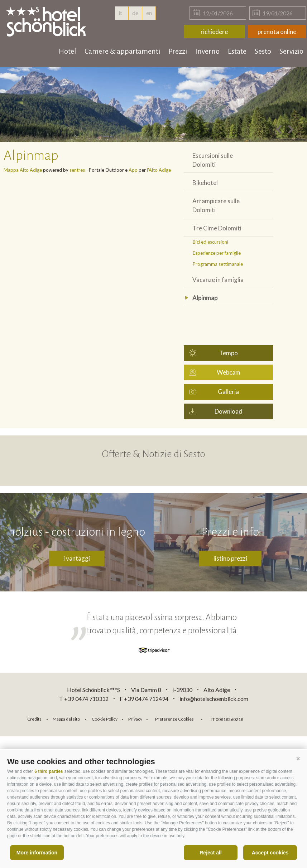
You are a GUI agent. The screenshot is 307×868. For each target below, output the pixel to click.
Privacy (135, 719)
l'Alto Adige (159, 170)
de (135, 13)
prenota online (277, 32)
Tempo (229, 353)
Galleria (228, 392)
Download (228, 411)
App (133, 170)
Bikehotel (205, 183)
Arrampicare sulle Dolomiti (216, 205)
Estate (237, 51)
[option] (153, 104)
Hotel (68, 51)
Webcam (229, 372)
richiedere (214, 32)
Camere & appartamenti (122, 51)
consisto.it (267, 718)
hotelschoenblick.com (47, 21)
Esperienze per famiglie (217, 253)
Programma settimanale (218, 264)
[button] (298, 759)
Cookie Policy (105, 719)
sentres (77, 170)
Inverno (207, 51)
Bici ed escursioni (210, 242)
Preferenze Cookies (174, 719)
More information (37, 853)
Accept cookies (270, 853)
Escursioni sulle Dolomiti (213, 160)
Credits (34, 719)
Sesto (263, 51)
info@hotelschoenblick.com (214, 699)
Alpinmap (205, 298)
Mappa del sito (66, 719)
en (149, 13)
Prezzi (178, 51)
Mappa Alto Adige (23, 170)
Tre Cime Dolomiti (217, 228)
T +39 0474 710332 (84, 699)
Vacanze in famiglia (218, 280)
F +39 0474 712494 (145, 699)
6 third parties (49, 771)
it (121, 13)
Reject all (210, 853)
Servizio (291, 51)
